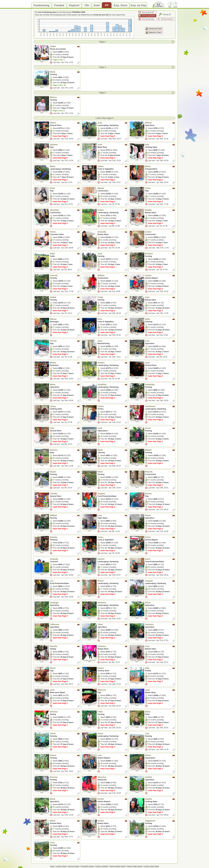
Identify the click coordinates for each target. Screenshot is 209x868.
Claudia (65, 494)
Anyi (160, 646)
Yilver (112, 624)
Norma (160, 494)
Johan (112, 166)
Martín (65, 363)
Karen (65, 232)
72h (87, 5)
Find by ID (167, 15)
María (65, 72)
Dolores (65, 450)
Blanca (65, 97)
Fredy (112, 297)
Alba (160, 668)
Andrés (112, 363)
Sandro (112, 559)
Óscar (160, 428)
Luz (65, 581)
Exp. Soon (121, 5)
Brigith (160, 210)
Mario (112, 472)
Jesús (112, 537)
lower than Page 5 (60, 136)
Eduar (160, 515)
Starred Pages (74, 866)
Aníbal (65, 297)
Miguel (112, 188)
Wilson (65, 319)
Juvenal (65, 275)
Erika (65, 188)
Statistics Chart (155, 32)
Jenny (65, 406)
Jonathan (112, 384)
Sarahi (112, 821)
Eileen (65, 123)
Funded (59, 5)
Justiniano (160, 406)
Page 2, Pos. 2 (59, 60)
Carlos (160, 232)
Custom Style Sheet (151, 866)
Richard (160, 254)
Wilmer (160, 123)
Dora (112, 319)
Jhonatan (65, 210)
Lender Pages (61, 866)
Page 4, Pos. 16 (59, 85)
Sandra (160, 799)
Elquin (65, 472)
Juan (112, 123)
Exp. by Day (138, 5)
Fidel (65, 254)
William (112, 275)
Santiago (65, 603)
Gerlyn (112, 799)
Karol (160, 559)
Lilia (65, 428)
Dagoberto (160, 821)
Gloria (160, 755)
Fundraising (41, 5)
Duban (112, 210)
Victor (160, 537)
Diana (65, 668)
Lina (160, 341)
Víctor (160, 188)
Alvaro (65, 755)
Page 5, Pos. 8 (59, 111)
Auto (97, 5)
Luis (160, 733)
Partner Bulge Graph (117, 866)
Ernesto (65, 777)
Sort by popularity (149, 16)
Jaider (65, 46)
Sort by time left (148, 12)
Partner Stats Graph (135, 866)
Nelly (160, 319)
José (112, 254)
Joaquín (160, 581)
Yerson (65, 341)
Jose (112, 145)
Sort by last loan (148, 19)
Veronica (112, 777)
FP (107, 5)
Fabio (112, 712)
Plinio (160, 603)
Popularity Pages (87, 866)
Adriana (65, 145)
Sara (160, 297)
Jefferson (65, 624)
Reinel (112, 581)
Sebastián (160, 384)
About (52, 866)
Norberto (112, 603)
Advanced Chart (155, 29)
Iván (160, 145)
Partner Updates (102, 866)
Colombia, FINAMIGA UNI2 (42, 61)
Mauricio (112, 690)
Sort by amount (167, 19)
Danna (112, 668)
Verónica (160, 624)
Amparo (112, 494)
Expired (74, 5)
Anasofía (112, 232)
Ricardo (160, 472)
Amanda (65, 559)
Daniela (65, 537)
